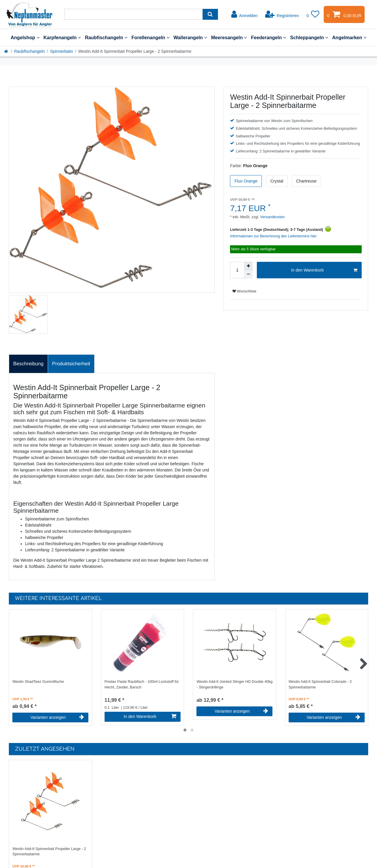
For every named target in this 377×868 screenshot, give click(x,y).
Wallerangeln (190, 37)
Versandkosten (272, 217)
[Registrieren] (282, 14)
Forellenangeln (150, 37)
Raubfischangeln (106, 37)
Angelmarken (349, 37)
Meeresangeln (229, 37)
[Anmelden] (244, 14)
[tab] (28, 364)
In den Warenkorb (324, 270)
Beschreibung (28, 364)
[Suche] (210, 14)
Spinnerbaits (62, 51)
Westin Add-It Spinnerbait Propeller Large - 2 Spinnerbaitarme (49, 852)
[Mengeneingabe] (237, 270)
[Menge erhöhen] (248, 266)
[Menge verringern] (248, 274)
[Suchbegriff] (133, 14)
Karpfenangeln (62, 37)
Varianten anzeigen (57, 717)
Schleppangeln (309, 37)
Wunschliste (244, 291)
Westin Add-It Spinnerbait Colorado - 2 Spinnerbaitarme (320, 684)
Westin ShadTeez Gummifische (38, 682)
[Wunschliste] (313, 14)
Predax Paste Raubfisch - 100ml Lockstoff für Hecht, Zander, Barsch (142, 684)
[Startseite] (6, 51)
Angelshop (25, 37)
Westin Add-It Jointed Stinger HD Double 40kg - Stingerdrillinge (234, 684)
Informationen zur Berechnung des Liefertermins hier (273, 236)
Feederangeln (268, 37)
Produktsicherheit (71, 364)
